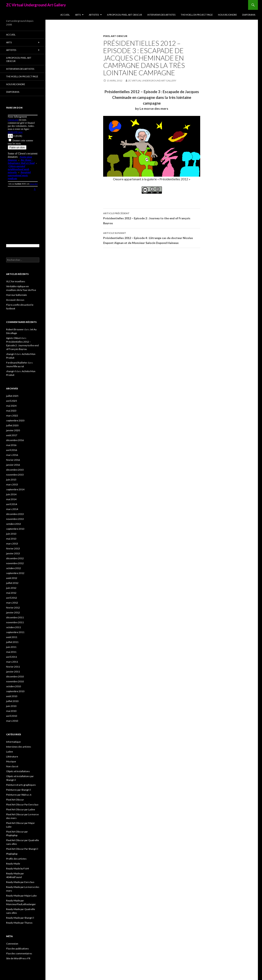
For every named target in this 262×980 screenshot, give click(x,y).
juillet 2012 (12, 583)
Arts (78, 15)
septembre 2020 (15, 420)
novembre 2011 (15, 622)
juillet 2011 (12, 642)
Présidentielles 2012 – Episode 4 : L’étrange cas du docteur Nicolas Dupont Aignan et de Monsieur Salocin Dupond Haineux (152, 238)
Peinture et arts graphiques (21, 785)
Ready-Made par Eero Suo (20, 882)
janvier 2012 (13, 612)
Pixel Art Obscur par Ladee (21, 809)
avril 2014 (12, 504)
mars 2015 (12, 484)
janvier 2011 (13, 672)
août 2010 (12, 696)
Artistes (94, 15)
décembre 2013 (15, 514)
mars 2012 (12, 603)
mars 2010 (12, 721)
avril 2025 (12, 401)
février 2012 (13, 608)
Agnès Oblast (13, 338)
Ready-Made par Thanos (19, 923)
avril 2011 (12, 657)
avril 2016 (12, 450)
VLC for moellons (16, 281)
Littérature (12, 756)
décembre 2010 (15, 676)
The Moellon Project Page (197, 15)
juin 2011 (11, 647)
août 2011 (12, 637)
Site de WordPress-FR (18, 958)
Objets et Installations (18, 771)
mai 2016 (11, 445)
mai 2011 (11, 652)
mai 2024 (11, 406)
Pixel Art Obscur (115, 36)
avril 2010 (12, 716)
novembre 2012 (15, 563)
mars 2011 (12, 662)
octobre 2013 (14, 524)
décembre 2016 (15, 440)
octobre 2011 (14, 627)
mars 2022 (12, 416)
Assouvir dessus (15, 300)
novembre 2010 (15, 681)
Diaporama (249, 15)
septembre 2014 (15, 489)
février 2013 (13, 548)
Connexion (12, 944)
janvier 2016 (13, 465)
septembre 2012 (15, 573)
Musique (11, 761)
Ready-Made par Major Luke (21, 896)
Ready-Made (13, 864)
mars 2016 (12, 455)
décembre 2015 (15, 470)
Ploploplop (12, 854)
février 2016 (13, 460)
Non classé (12, 766)
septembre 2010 (15, 691)
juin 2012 (11, 588)
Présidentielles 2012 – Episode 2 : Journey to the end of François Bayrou (152, 218)
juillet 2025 (12, 396)
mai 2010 (11, 711)
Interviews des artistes (161, 15)
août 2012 (12, 578)
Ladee (10, 752)
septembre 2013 (15, 529)
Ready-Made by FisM (18, 869)
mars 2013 (12, 544)
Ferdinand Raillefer (17, 363)
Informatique (13, 742)
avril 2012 (12, 598)
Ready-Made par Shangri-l (20, 918)
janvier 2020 (13, 430)
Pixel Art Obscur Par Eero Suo (22, 804)
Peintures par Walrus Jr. (19, 795)
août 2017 (12, 435)
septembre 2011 (15, 632)
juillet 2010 (12, 701)
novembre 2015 (15, 475)
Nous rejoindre (227, 15)
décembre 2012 (15, 558)
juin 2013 (11, 534)
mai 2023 (11, 411)
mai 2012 (11, 593)
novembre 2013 (15, 519)
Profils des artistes (16, 859)
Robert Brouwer (15, 329)
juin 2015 (11, 480)
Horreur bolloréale (16, 295)
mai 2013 (11, 539)
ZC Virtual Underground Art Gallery (36, 5)
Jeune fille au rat (15, 366)
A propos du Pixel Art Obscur (125, 15)
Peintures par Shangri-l (19, 790)
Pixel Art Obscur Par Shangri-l (22, 849)
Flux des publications (18, 949)
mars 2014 (12, 509)
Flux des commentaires (19, 953)
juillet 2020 (12, 425)
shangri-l (11, 354)
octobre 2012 (14, 568)
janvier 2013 (13, 553)
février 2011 (13, 667)
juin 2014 (11, 494)
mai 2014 (11, 499)
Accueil (65, 15)
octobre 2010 (14, 686)
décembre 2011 (15, 617)
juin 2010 (11, 706)
